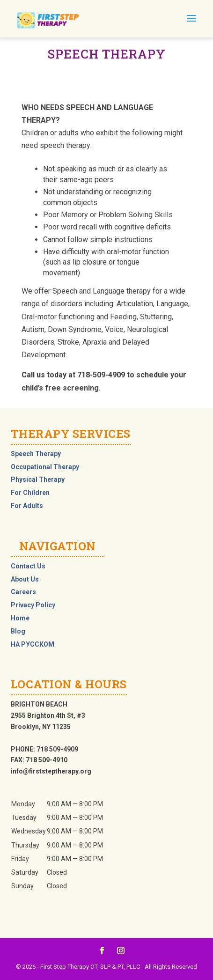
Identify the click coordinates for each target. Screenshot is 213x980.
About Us (25, 579)
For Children (30, 493)
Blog (18, 631)
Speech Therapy (36, 454)
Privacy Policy (33, 605)
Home (20, 618)
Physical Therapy (38, 479)
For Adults (27, 506)
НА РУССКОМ (33, 644)
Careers (23, 592)
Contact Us (28, 566)
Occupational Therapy (45, 467)
